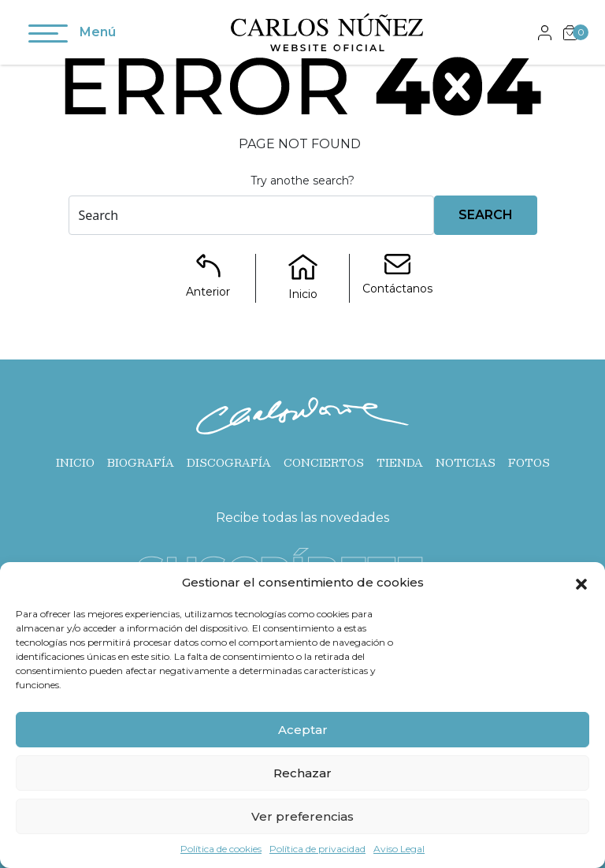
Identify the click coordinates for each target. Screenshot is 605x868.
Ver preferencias (302, 816)
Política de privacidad (317, 849)
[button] (581, 583)
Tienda (400, 463)
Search (486, 215)
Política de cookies (221, 849)
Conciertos (324, 463)
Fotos (529, 463)
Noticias (466, 463)
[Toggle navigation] (48, 36)
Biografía (141, 463)
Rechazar (302, 773)
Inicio (75, 463)
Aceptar (303, 730)
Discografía (229, 463)
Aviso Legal (399, 849)
